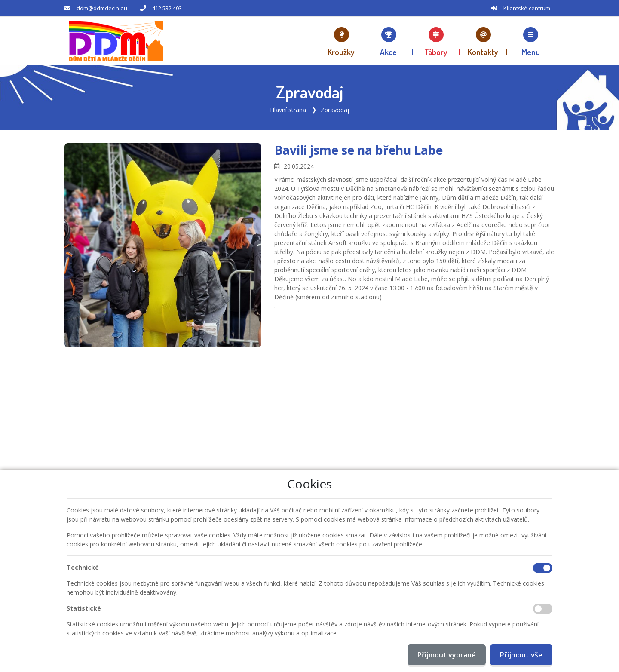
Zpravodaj (335, 109)
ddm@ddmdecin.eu (102, 8)
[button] (531, 41)
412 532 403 (167, 8)
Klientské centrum (527, 8)
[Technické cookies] (543, 568)
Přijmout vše (521, 655)
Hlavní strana (288, 109)
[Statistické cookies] (543, 609)
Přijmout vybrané (447, 655)
